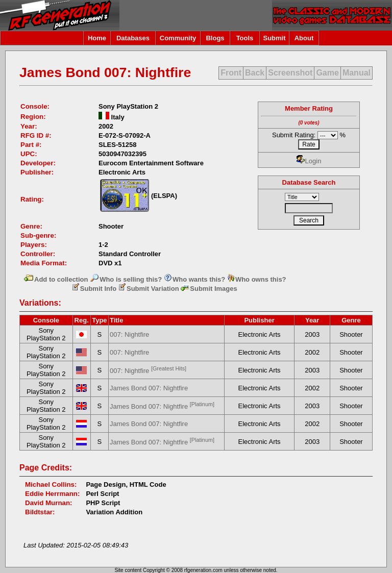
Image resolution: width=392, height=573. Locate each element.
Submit (274, 38)
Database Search (309, 182)
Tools (245, 38)
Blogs (215, 38)
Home (97, 38)
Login (309, 161)
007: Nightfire (129, 334)
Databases (133, 38)
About (304, 38)
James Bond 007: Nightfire (149, 388)
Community (178, 38)
